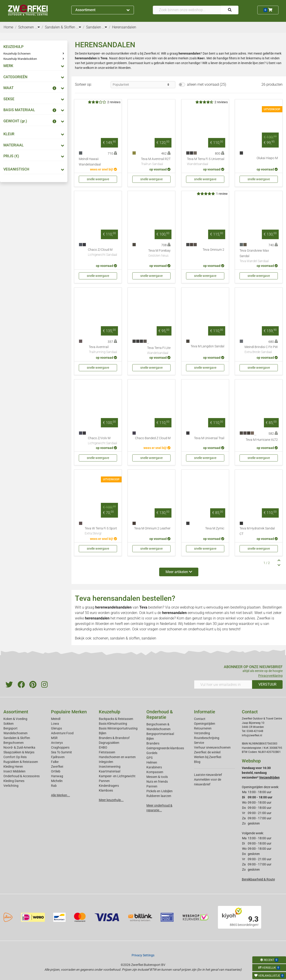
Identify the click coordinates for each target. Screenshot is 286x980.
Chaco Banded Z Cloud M (153, 438)
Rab (54, 786)
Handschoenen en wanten (117, 757)
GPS (149, 758)
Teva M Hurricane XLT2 (262, 440)
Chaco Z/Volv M (102, 441)
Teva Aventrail (103, 350)
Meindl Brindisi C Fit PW (261, 350)
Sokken (9, 724)
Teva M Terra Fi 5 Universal (206, 162)
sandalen (149, 638)
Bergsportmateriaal (160, 734)
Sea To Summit (61, 752)
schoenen (175, 629)
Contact (200, 719)
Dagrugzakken (109, 743)
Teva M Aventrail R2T (156, 162)
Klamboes (106, 790)
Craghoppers (60, 747)
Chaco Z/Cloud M (102, 253)
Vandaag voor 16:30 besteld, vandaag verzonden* (261, 773)
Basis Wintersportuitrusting (118, 728)
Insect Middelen (14, 771)
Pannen (152, 786)
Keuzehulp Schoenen (17, 54)
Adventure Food (62, 733)
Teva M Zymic (215, 528)
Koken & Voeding (15, 719)
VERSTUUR (267, 684)
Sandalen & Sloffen (17, 738)
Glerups (56, 728)
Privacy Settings (143, 955)
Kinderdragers (109, 786)
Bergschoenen (14, 743)
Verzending (202, 733)
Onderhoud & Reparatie (160, 714)
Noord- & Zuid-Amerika (19, 747)
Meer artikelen (179, 572)
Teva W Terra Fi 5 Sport (101, 531)
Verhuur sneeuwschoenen (212, 747)
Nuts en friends (157, 782)
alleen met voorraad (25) (207, 84)
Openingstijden (205, 724)
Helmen (152, 762)
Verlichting (11, 786)
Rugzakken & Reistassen (21, 762)
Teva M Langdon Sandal (207, 346)
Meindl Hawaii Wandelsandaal (90, 162)
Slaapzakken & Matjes (19, 752)
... (37, 27)
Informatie (205, 712)
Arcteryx (57, 743)
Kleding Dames (14, 781)
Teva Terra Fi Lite (159, 351)
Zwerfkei (57, 767)
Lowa (55, 724)
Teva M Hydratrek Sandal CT (257, 531)
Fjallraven (58, 757)
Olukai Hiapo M (267, 158)
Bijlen (103, 733)
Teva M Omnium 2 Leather (152, 528)
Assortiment (102, 10)
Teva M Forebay (159, 253)
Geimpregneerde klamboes (165, 748)
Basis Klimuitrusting (113, 724)
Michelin (57, 781)
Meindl (56, 719)
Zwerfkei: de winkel (207, 752)
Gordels (152, 753)
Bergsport (10, 728)
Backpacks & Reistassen (116, 719)
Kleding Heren (13, 767)
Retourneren (203, 728)
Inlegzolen (106, 762)
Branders (153, 743)
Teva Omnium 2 (213, 250)
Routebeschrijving (207, 738)
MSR (54, 738)
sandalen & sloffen (125, 638)
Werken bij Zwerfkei (208, 757)
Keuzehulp (110, 712)
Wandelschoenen (15, 733)
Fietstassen (107, 752)
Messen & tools (157, 777)
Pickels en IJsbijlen (160, 791)
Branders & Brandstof (114, 738)
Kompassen (155, 772)
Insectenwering (110, 767)
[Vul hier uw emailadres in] (223, 684)
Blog (197, 762)
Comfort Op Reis (15, 757)
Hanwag (57, 776)
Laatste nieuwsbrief (208, 775)
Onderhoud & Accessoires (22, 776)
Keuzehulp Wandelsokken (20, 59)
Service (199, 743)
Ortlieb (56, 771)
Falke (55, 762)
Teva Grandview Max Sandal (259, 256)
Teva (143, 607)
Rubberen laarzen (159, 796)
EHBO (103, 747)
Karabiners (154, 767)
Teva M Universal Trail (209, 438)
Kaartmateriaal (110, 771)
